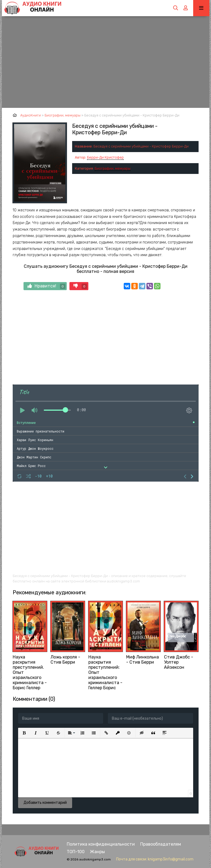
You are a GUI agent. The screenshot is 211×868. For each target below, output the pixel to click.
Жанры (97, 852)
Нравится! (46, 286)
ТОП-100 (76, 852)
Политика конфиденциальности (101, 844)
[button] (24, 733)
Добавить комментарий (45, 803)
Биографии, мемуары (113, 168)
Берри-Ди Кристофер (105, 157)
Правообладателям (161, 844)
